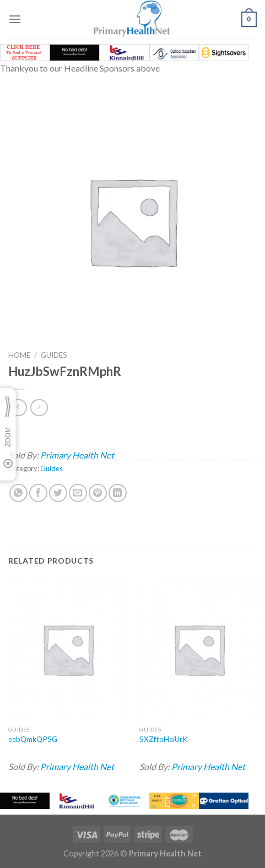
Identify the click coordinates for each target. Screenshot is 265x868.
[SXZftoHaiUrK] (199, 649)
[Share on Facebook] (38, 493)
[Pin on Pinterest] (98, 493)
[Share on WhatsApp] (18, 493)
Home (19, 355)
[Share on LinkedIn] (118, 493)
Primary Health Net (77, 455)
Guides (54, 355)
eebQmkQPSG (33, 739)
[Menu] (15, 19)
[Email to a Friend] (78, 493)
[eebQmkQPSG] (68, 649)
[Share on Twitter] (58, 493)
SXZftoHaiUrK (164, 739)
